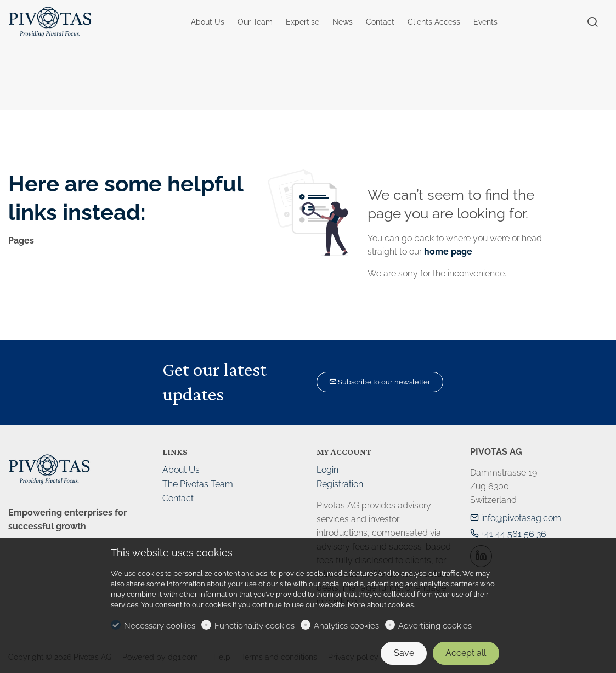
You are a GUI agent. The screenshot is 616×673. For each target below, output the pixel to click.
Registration (340, 484)
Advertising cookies (435, 626)
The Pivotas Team (198, 484)
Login (327, 470)
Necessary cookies (160, 626)
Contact (178, 498)
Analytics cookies (346, 626)
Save (404, 653)
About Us (181, 470)
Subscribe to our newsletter (380, 382)
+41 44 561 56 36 (508, 534)
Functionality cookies (255, 626)
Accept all (466, 653)
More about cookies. (381, 605)
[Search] (592, 22)
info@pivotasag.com (516, 518)
